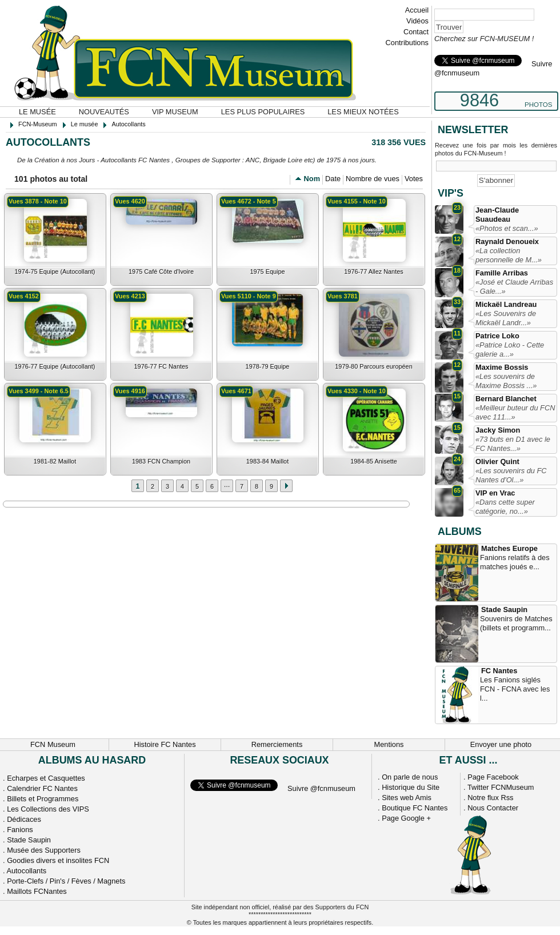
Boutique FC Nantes (415, 808)
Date (333, 179)
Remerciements (277, 744)
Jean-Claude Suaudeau (497, 215)
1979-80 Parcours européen (373, 366)
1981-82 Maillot (55, 461)
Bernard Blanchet (506, 399)
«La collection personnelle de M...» (509, 255)
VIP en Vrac (495, 493)
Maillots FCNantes (37, 891)
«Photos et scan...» (507, 228)
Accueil (417, 10)
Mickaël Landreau (506, 304)
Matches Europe (509, 548)
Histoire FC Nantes (165, 744)
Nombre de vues (373, 179)
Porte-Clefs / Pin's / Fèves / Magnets (66, 881)
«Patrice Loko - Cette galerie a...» (510, 349)
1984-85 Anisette (374, 461)
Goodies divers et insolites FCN (58, 860)
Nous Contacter (493, 808)
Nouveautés (104, 112)
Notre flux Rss (490, 798)
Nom (312, 179)
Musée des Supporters (44, 850)
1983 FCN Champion (161, 461)
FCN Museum (53, 744)
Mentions (389, 744)
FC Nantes (499, 671)
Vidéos (417, 21)
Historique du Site (411, 787)
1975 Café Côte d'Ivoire (161, 271)
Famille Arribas (502, 273)
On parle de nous (410, 777)
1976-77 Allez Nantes (373, 271)
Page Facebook (493, 777)
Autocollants (26, 871)
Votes (414, 179)
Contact (416, 32)
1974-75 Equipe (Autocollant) (55, 271)
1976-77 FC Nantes (161, 366)
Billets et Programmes (43, 799)
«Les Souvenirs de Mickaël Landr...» (506, 318)
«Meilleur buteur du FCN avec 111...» (515, 412)
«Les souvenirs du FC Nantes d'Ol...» (511, 475)
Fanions (20, 830)
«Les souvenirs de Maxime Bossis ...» (506, 381)
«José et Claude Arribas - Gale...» (514, 287)
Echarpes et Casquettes (46, 778)
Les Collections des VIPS (48, 809)
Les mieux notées (363, 112)
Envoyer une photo (501, 744)
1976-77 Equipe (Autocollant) (55, 366)
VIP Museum (175, 112)
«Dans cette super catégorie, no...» (505, 507)
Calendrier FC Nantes (42, 788)
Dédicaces (24, 819)
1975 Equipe (267, 271)
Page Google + (406, 818)
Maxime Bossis (502, 367)
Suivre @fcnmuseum (321, 788)
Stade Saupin (504, 610)
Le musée (37, 112)
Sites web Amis (407, 798)
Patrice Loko (497, 336)
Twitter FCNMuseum (501, 787)
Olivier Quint (497, 461)
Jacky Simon (498, 430)
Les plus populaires (263, 112)
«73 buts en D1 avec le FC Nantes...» (513, 444)
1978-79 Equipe (268, 366)
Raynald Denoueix (507, 241)
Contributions (407, 43)
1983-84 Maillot (267, 461)
